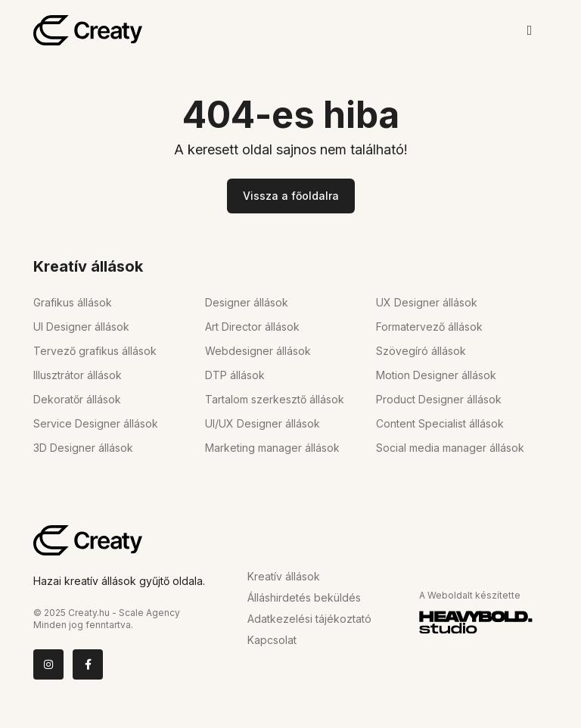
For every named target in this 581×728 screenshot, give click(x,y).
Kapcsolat (272, 640)
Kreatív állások (284, 576)
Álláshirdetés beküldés (304, 597)
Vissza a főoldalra (291, 196)
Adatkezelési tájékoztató (309, 619)
